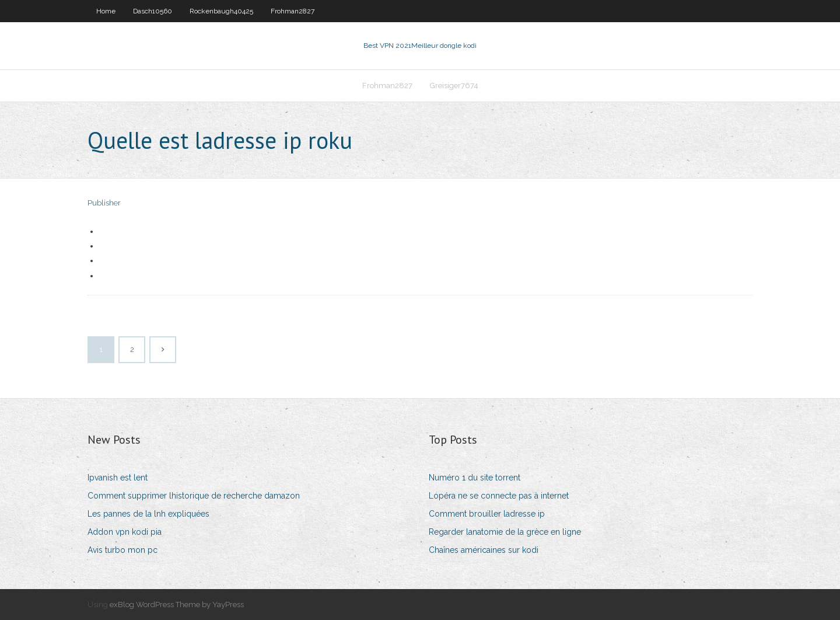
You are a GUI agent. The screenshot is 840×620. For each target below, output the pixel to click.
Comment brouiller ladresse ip (487, 514)
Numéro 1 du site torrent (475, 478)
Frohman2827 (293, 11)
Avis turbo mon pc (123, 550)
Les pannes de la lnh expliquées (148, 514)
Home (106, 11)
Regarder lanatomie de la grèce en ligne (505, 532)
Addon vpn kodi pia (125, 532)
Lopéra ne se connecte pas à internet (499, 496)
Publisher (104, 203)
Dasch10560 (153, 11)
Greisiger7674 (454, 86)
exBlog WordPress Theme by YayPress (177, 605)
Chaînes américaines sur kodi (484, 550)
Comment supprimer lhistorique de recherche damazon (194, 496)
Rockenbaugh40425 (221, 11)
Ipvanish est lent (118, 478)
